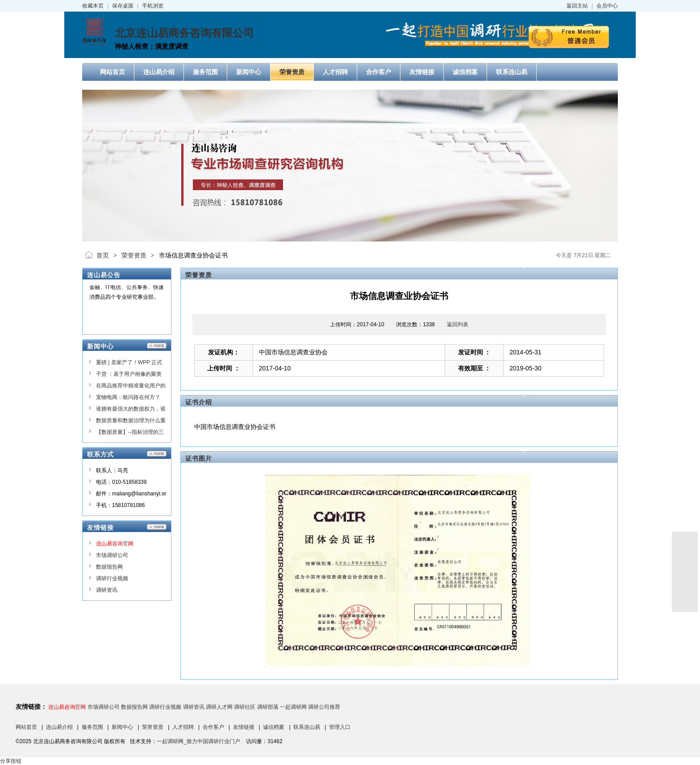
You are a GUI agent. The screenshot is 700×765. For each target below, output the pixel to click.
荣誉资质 (134, 255)
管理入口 (340, 727)
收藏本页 (93, 6)
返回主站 (577, 6)
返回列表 (458, 324)
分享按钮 (11, 761)
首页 (103, 255)
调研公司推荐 (324, 707)
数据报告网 (109, 567)
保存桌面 (123, 6)
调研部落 (268, 707)
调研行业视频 (112, 578)
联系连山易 (307, 727)
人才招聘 (183, 727)
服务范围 (92, 727)
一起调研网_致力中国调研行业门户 (198, 741)
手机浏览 (153, 6)
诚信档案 (274, 727)
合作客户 (213, 727)
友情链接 (244, 727)
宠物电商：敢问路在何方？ (128, 397)
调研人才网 (219, 707)
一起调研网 (293, 707)
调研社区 (245, 707)
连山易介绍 (59, 727)
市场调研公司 (112, 555)
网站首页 (26, 727)
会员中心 (607, 6)
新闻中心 (122, 727)
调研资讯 (107, 590)
